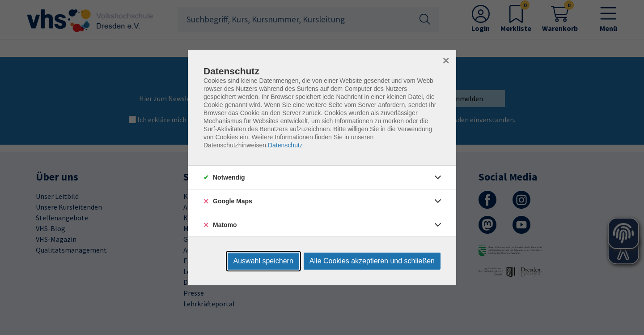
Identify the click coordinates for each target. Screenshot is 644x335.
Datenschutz (285, 145)
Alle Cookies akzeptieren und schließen (372, 261)
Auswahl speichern (263, 261)
